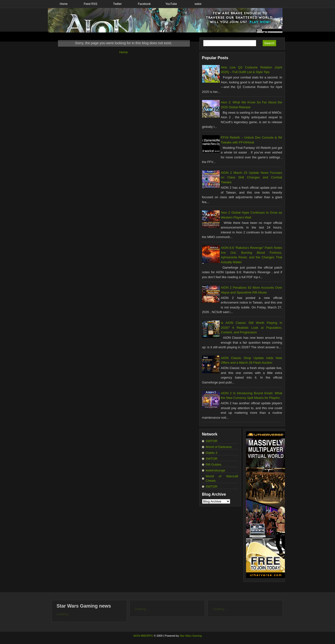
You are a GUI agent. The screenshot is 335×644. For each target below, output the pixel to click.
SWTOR (212, 441)
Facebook (144, 4)
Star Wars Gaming (191, 636)
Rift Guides (214, 464)
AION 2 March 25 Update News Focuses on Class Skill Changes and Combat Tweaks (252, 177)
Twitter (117, 4)
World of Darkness (219, 447)
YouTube (171, 4)
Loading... (64, 614)
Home (64, 4)
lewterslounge (216, 470)
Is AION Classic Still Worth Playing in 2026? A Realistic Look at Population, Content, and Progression (252, 327)
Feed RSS (91, 4)
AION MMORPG (143, 636)
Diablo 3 (212, 453)
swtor (198, 4)
